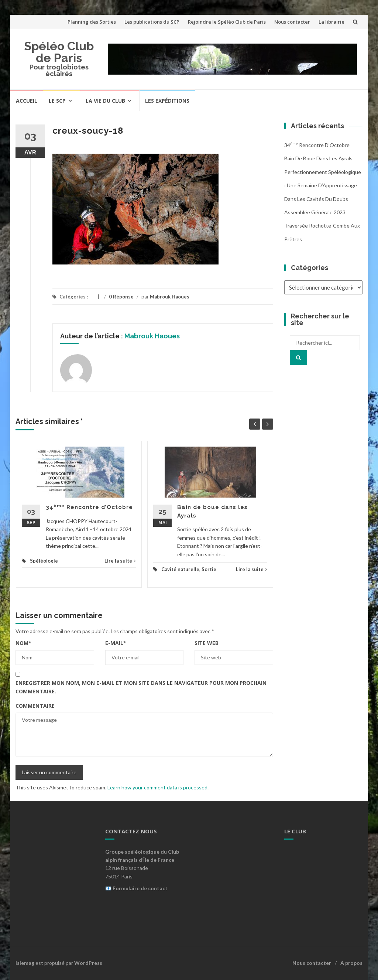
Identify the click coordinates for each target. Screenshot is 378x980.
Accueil (27, 101)
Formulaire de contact (140, 888)
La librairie (331, 22)
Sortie (209, 569)
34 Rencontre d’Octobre (89, 507)
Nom (23, 643)
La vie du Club (105, 101)
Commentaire (35, 706)
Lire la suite (120, 561)
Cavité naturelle (180, 569)
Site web (207, 643)
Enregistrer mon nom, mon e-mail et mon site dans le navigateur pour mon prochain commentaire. (141, 687)
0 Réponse (121, 297)
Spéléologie (44, 561)
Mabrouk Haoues (170, 297)
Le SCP (57, 101)
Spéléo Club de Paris (59, 52)
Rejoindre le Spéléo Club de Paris (227, 22)
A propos (351, 963)
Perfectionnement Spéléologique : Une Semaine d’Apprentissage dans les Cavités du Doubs (323, 185)
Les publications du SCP (152, 22)
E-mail (116, 643)
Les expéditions (167, 101)
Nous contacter (292, 22)
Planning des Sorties (92, 22)
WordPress (88, 963)
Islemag (25, 963)
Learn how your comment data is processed (157, 787)
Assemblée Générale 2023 (315, 212)
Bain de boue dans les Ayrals (318, 158)
